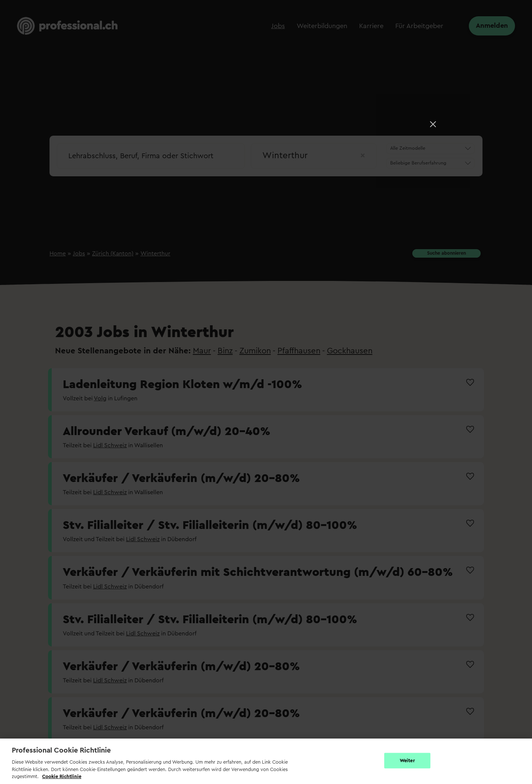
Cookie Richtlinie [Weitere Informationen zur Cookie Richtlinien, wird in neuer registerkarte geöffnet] (62, 776)
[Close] (433, 124)
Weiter (407, 761)
